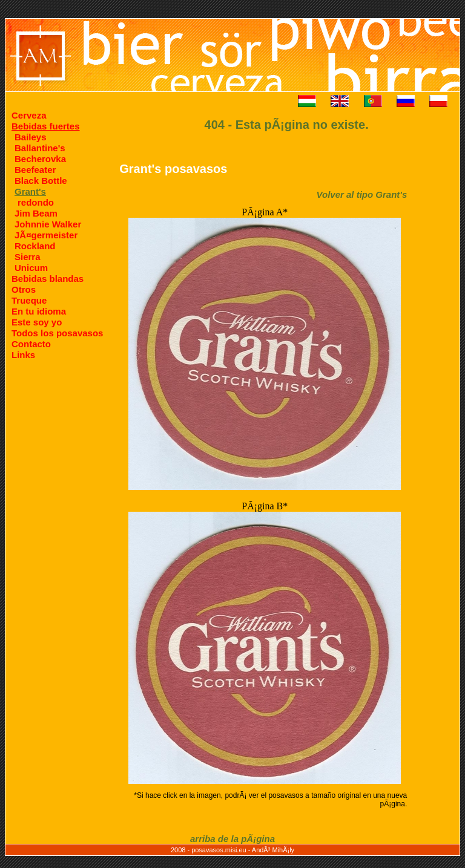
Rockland (35, 246)
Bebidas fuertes (46, 126)
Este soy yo (37, 322)
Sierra (28, 257)
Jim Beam (36, 213)
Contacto (31, 344)
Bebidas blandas (48, 279)
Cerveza (29, 115)
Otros (24, 289)
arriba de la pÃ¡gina (232, 839)
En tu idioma (39, 311)
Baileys (31, 137)
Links (23, 355)
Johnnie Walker (48, 224)
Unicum (31, 268)
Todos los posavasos (57, 333)
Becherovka (40, 159)
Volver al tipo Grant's (362, 194)
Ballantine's (40, 148)
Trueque (29, 300)
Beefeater (35, 170)
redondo (36, 202)
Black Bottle (41, 181)
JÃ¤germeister (46, 235)
